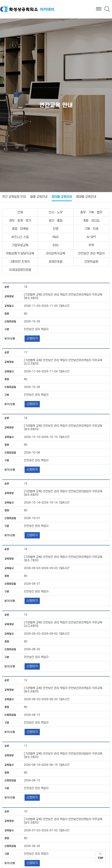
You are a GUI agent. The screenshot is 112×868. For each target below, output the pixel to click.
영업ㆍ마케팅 (20, 229)
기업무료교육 (20, 245)
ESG (56, 245)
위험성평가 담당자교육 (20, 254)
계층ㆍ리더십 (91, 221)
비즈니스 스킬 (20, 237)
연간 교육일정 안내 (14, 197)
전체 (20, 212)
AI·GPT (91, 237)
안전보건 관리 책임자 (91, 254)
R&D (56, 237)
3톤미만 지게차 (20, 262)
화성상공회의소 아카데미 (27, 10)
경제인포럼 (56, 262)
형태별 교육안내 (86, 197)
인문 (56, 229)
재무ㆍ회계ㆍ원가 (20, 221)
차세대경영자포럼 (20, 270)
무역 (91, 245)
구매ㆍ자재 (91, 229)
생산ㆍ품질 (56, 221)
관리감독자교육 (56, 254)
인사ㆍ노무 (56, 212)
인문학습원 (91, 262)
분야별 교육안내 (62, 197)
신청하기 (32, 338)
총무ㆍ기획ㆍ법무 (91, 212)
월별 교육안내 (39, 197)
